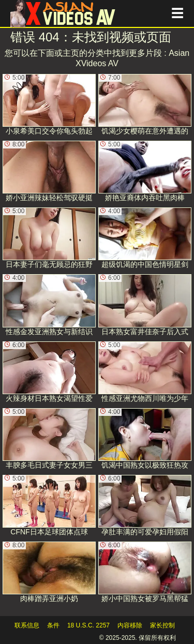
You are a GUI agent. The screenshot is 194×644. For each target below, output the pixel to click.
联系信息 (27, 625)
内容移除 (130, 625)
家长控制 (162, 625)
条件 (53, 625)
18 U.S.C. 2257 (88, 625)
